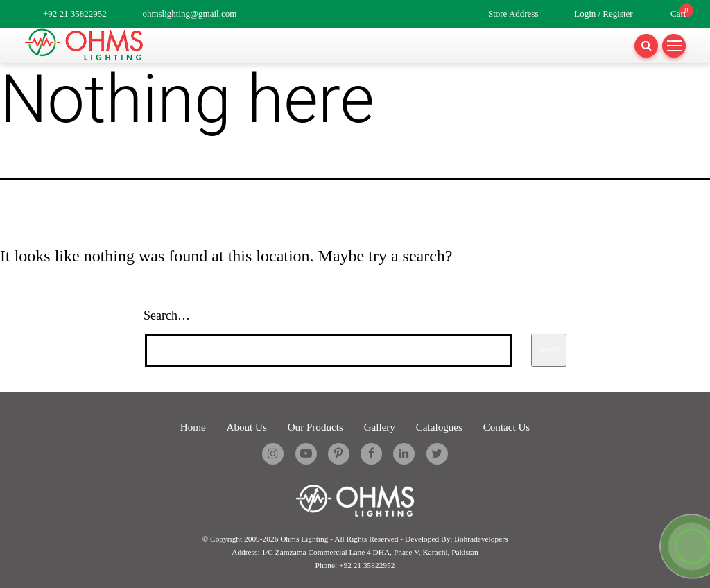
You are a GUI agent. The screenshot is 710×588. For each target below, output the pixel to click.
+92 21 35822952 (75, 14)
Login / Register (604, 14)
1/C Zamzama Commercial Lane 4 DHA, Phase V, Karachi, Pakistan (370, 551)
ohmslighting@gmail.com (189, 14)
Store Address (513, 14)
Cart (678, 14)
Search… (167, 315)
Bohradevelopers (481, 538)
